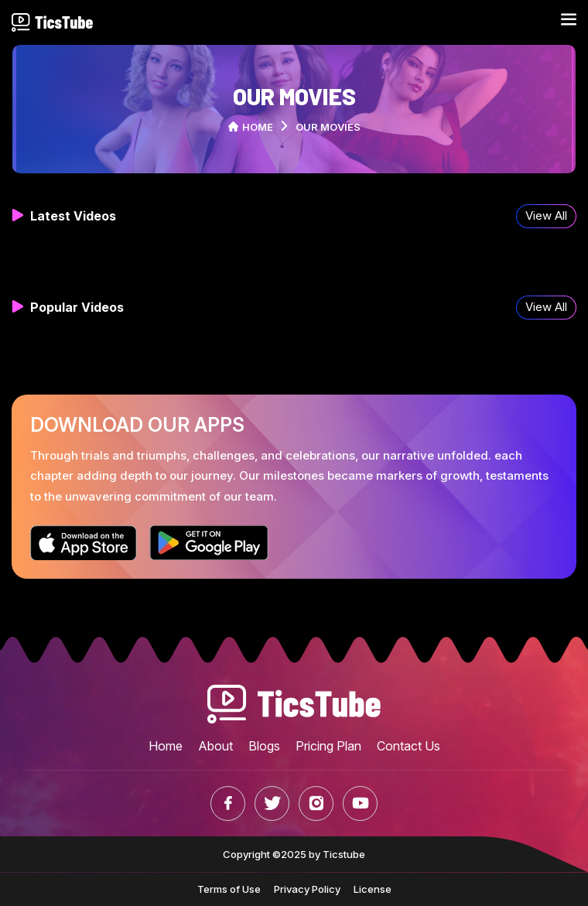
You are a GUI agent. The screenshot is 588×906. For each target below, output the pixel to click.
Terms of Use (229, 889)
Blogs (264, 746)
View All (546, 215)
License (373, 889)
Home (251, 127)
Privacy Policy (307, 889)
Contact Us (409, 746)
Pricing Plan (328, 746)
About (215, 746)
